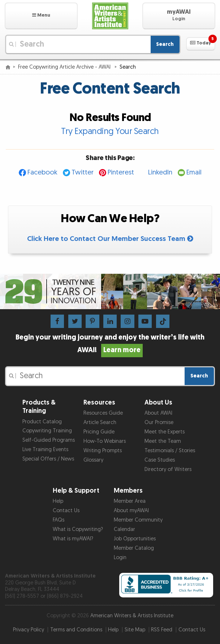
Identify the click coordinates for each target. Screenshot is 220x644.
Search (165, 44)
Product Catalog (42, 422)
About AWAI (158, 413)
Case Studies (160, 460)
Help (58, 501)
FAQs (59, 520)
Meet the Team (163, 441)
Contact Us (66, 511)
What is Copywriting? (78, 529)
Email (194, 172)
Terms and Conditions (76, 630)
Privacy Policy (29, 630)
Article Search (100, 422)
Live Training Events (45, 449)
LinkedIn (160, 172)
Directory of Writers (168, 469)
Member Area (130, 501)
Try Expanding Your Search (110, 131)
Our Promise (159, 422)
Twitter (83, 172)
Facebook (42, 172)
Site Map (135, 630)
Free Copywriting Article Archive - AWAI (65, 67)
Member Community (138, 520)
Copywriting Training (47, 431)
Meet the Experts (165, 432)
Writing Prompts (103, 451)
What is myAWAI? (73, 539)
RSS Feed (162, 630)
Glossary (93, 460)
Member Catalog (134, 548)
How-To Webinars (105, 441)
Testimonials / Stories (170, 451)
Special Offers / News (48, 459)
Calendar (124, 529)
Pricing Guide (99, 432)
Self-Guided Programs (49, 440)
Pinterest (121, 172)
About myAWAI (131, 511)
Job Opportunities (135, 539)
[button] (41, 16)
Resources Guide (103, 413)
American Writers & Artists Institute (132, 616)
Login (120, 557)
